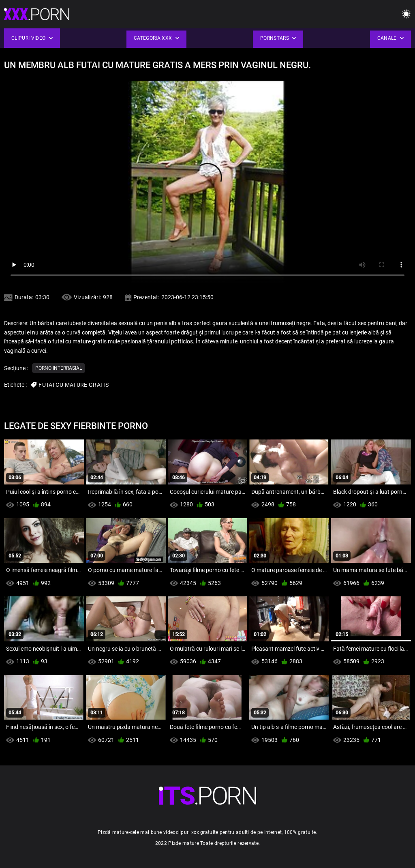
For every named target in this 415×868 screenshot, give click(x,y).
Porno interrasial (59, 368)
